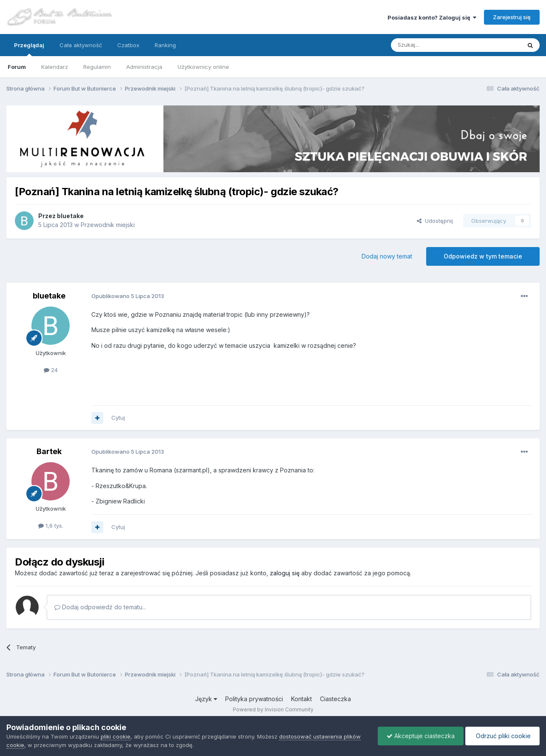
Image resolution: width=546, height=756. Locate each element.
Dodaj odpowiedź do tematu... (100, 607)
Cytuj (118, 418)
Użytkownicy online (203, 67)
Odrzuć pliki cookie (502, 736)
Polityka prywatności (254, 699)
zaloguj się (285, 573)
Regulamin (97, 67)
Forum (17, 67)
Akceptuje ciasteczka (421, 736)
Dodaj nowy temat (387, 256)
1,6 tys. (51, 526)
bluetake (70, 216)
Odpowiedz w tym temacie (483, 256)
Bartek (49, 451)
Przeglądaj (29, 49)
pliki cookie (116, 736)
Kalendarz (55, 67)
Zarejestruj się (512, 17)
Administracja (144, 67)
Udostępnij (435, 221)
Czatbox (128, 45)
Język (206, 699)
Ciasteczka (335, 699)
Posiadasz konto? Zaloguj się (432, 17)
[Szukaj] (435, 45)
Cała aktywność (81, 45)
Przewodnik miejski (108, 225)
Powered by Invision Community (273, 709)
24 (51, 370)
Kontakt (301, 699)
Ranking (165, 45)
